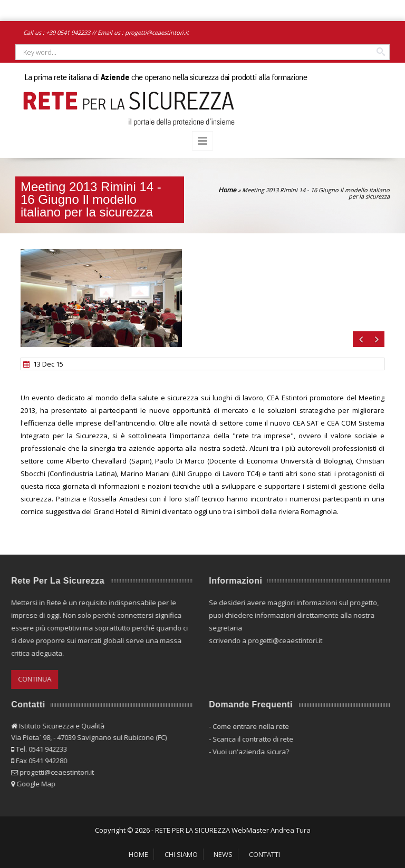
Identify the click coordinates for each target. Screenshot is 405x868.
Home (227, 190)
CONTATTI (264, 854)
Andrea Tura (291, 830)
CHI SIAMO (181, 854)
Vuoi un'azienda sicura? (248, 752)
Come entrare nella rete (248, 726)
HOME (138, 854)
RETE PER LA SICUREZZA (192, 830)
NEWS (223, 854)
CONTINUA (31, 679)
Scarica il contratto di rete (250, 739)
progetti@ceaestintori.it (157, 32)
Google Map (33, 784)
